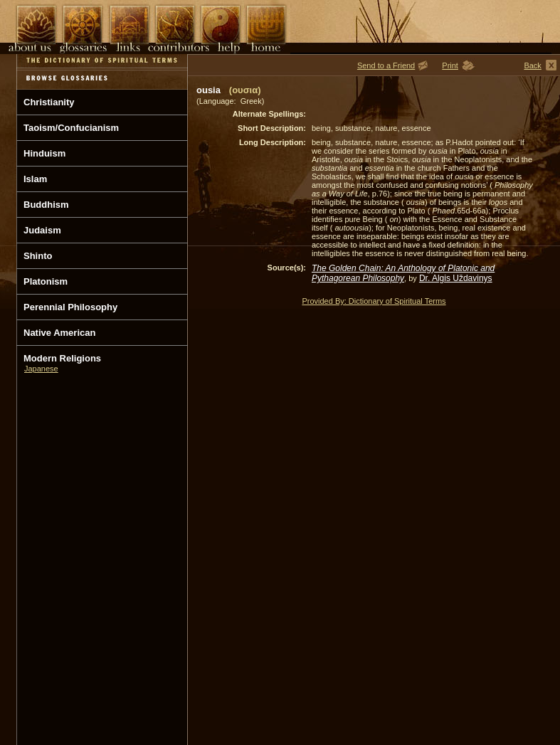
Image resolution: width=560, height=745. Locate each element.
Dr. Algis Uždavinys (456, 278)
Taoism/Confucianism (71, 128)
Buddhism (46, 205)
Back (532, 65)
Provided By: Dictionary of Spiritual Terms (374, 301)
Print (450, 65)
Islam (35, 179)
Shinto (38, 256)
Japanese (41, 369)
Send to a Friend (386, 65)
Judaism (42, 230)
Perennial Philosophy (70, 307)
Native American (59, 333)
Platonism (46, 281)
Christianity (49, 102)
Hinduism (44, 153)
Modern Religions (62, 358)
